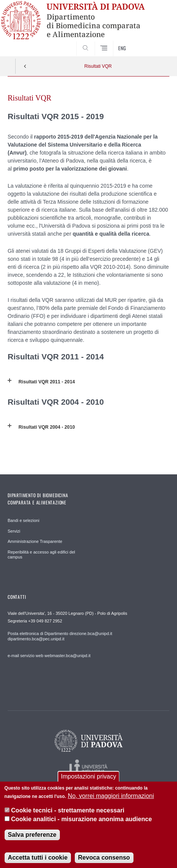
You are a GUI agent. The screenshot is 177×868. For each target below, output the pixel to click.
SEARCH (155, 42)
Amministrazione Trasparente (35, 541)
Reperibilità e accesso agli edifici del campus (41, 555)
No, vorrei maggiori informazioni (111, 801)
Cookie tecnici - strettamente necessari (68, 816)
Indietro (25, 66)
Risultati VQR (98, 66)
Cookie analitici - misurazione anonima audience (81, 824)
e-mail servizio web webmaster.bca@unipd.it (49, 656)
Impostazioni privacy (89, 781)
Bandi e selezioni (23, 520)
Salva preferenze (32, 840)
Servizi (14, 531)
